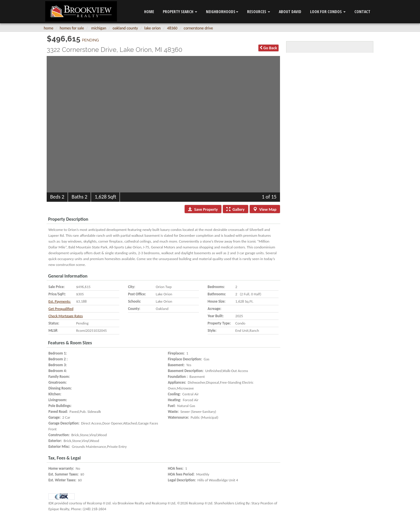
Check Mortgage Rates (66, 316)
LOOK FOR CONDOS (328, 12)
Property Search (180, 12)
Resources (259, 12)
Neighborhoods (222, 12)
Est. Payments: (60, 301)
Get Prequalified (61, 309)
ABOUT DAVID (290, 12)
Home (149, 12)
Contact (362, 12)
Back (268, 48)
